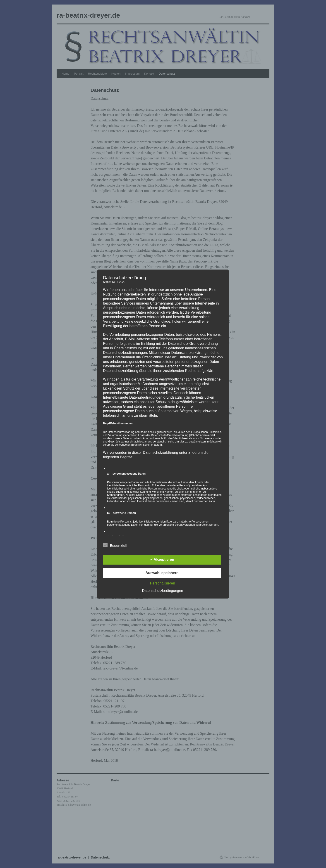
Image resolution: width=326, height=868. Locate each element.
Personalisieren (163, 583)
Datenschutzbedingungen (162, 591)
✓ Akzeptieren (162, 559)
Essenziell (115, 545)
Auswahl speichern (162, 573)
